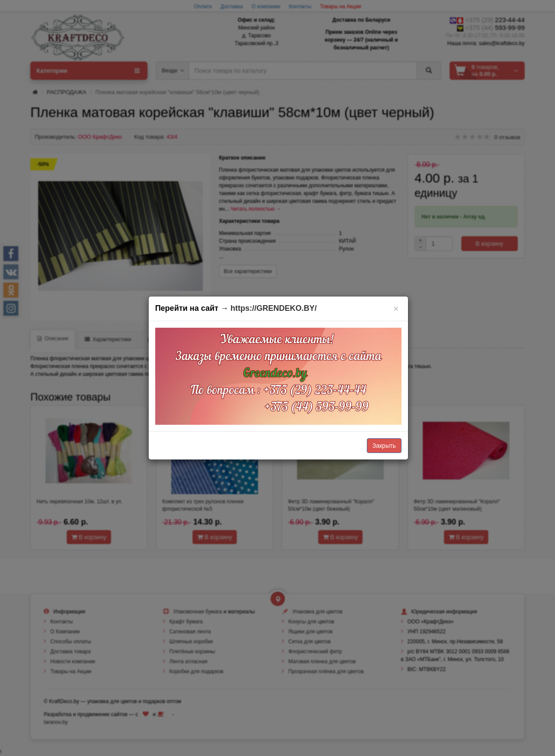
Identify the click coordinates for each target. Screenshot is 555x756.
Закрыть (384, 446)
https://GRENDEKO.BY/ (274, 308)
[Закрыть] (396, 308)
